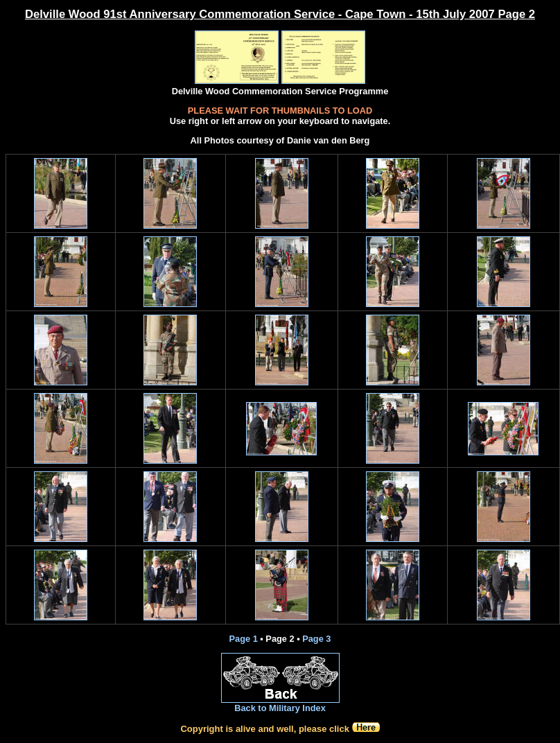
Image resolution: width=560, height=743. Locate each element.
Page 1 (244, 639)
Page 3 (316, 639)
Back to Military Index (280, 708)
